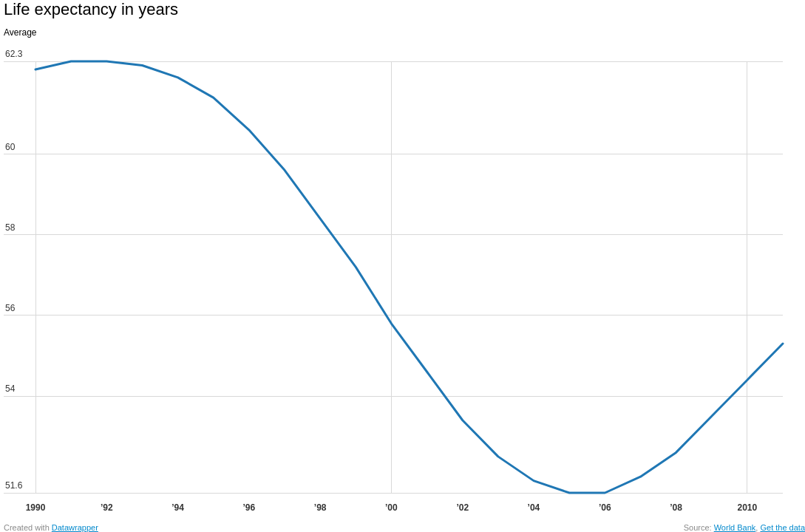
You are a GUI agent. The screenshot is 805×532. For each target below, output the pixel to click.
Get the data (782, 528)
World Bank (735, 528)
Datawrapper (75, 528)
